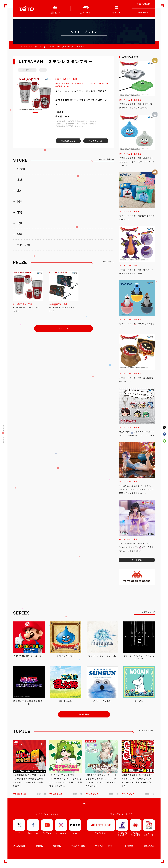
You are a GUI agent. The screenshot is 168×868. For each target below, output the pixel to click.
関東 (20, 201)
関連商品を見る (96, 141)
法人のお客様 (19, 846)
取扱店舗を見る (68, 141)
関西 (20, 234)
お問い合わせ (149, 846)
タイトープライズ (33, 47)
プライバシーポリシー (105, 846)
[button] (35, 113)
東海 (20, 212)
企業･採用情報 (143, 4)
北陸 (20, 223)
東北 (20, 180)
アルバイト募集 (78, 846)
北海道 (21, 169)
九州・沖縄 (24, 245)
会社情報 (39, 846)
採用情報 (57, 846)
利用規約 (129, 846)
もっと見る (64, 328)
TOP (16, 47)
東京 (20, 191)
